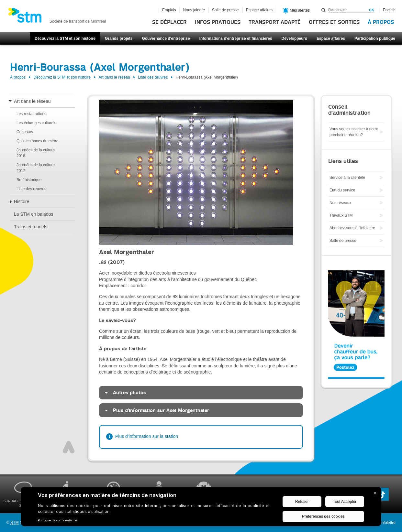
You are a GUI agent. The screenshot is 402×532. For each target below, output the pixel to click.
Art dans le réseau (114, 77)
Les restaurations (31, 114)
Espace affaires (331, 38)
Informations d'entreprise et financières (236, 38)
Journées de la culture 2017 (36, 168)
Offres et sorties (334, 22)
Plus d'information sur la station (147, 436)
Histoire (22, 201)
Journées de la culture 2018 (36, 153)
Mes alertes (296, 11)
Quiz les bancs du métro (37, 141)
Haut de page (69, 447)
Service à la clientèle (347, 178)
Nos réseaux (340, 203)
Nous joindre (194, 10)
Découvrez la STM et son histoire (65, 38)
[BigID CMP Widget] (201, 508)
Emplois (169, 10)
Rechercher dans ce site (324, 10)
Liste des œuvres (153, 77)
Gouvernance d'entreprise (166, 38)
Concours (25, 132)
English (389, 10)
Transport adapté (275, 22)
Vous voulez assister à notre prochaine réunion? (354, 132)
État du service (342, 190)
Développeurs (294, 38)
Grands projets (119, 38)
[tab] (201, 393)
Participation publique (375, 38)
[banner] (57, 17)
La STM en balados (33, 214)
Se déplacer (169, 22)
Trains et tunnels (31, 227)
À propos (381, 22)
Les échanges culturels (36, 123)
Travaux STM (341, 215)
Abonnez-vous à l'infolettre (352, 228)
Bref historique (29, 180)
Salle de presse (225, 10)
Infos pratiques (218, 22)
